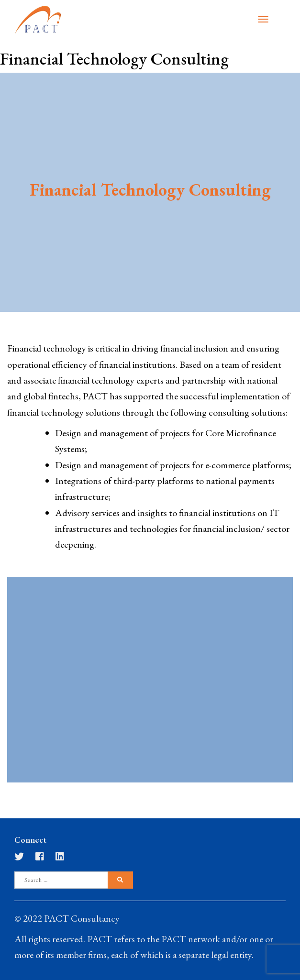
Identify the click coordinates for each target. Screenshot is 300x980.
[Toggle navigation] (263, 19)
